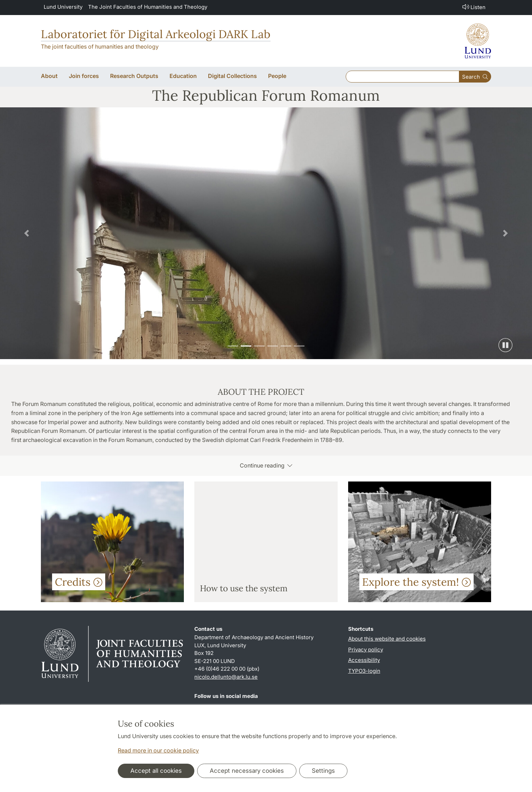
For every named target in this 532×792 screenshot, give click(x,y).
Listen (473, 7)
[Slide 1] (233, 346)
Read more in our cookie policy (158, 750)
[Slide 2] (246, 346)
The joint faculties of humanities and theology (100, 47)
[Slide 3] (259, 346)
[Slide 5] (286, 346)
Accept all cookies (156, 771)
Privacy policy (366, 650)
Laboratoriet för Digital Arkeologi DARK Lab (156, 34)
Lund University (63, 7)
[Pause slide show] (505, 345)
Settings (323, 771)
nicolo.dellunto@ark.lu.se (226, 677)
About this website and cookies (387, 639)
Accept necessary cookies (247, 771)
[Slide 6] (299, 346)
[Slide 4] (273, 346)
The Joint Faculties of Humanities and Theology (148, 7)
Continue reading (266, 465)
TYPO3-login (364, 671)
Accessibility (364, 660)
